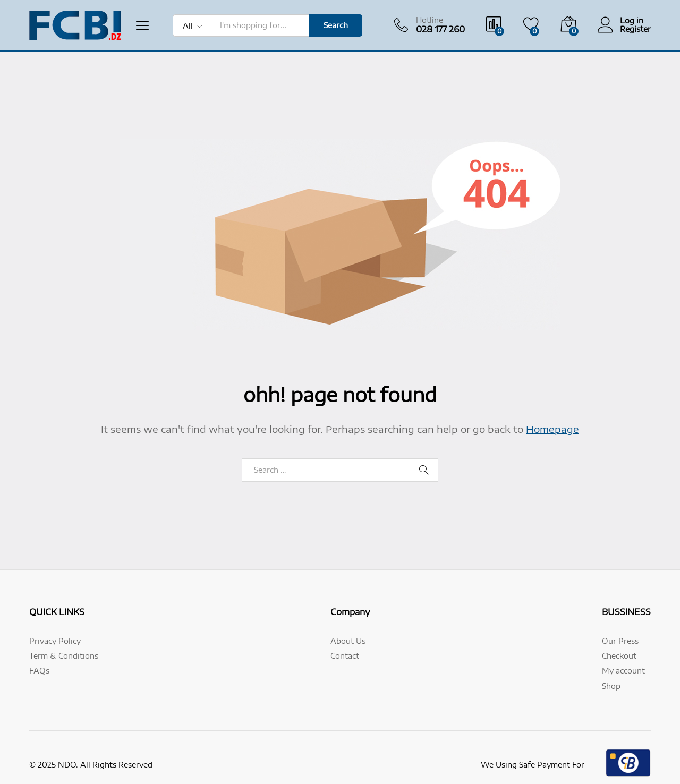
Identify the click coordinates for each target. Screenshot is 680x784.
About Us (348, 641)
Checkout (619, 656)
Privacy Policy (55, 641)
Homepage (552, 429)
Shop (611, 686)
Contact (345, 656)
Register (635, 29)
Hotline (430, 20)
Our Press (620, 641)
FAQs (39, 671)
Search (336, 25)
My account (623, 671)
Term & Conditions (64, 656)
